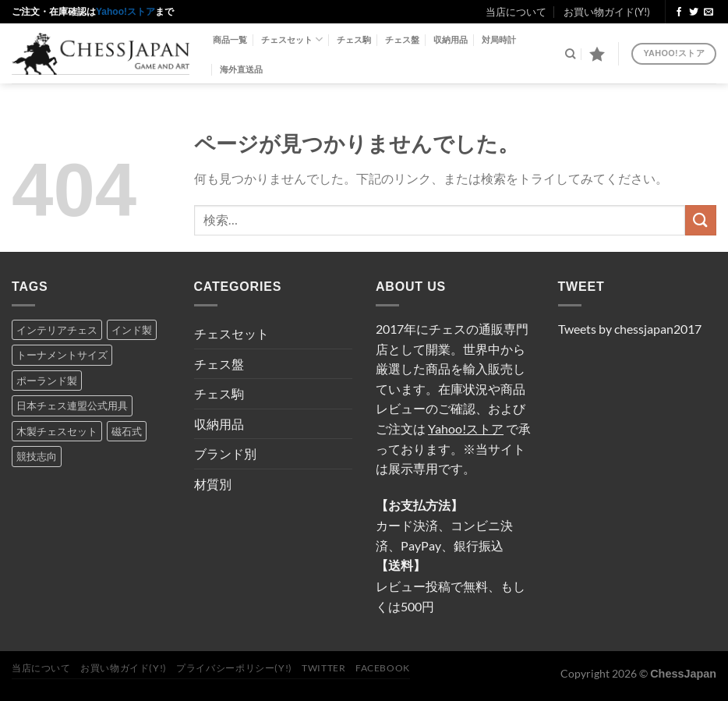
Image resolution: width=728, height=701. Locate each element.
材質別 (213, 484)
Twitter (323, 668)
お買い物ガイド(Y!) (607, 12)
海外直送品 (241, 69)
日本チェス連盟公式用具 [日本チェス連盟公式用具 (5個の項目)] (72, 405)
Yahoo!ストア (125, 12)
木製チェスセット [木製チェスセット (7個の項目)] (57, 431)
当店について (516, 12)
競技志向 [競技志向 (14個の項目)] (37, 456)
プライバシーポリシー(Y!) (234, 668)
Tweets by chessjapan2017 (630, 329)
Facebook (383, 668)
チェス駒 (354, 40)
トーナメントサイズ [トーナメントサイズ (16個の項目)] (62, 355)
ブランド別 (225, 453)
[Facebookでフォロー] (679, 12)
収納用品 (451, 40)
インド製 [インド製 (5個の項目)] (132, 330)
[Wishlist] (597, 54)
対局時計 (499, 40)
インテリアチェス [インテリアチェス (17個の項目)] (57, 330)
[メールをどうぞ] (709, 12)
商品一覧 (230, 40)
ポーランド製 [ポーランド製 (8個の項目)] (47, 381)
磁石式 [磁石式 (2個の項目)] (127, 431)
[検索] (570, 54)
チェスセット (292, 39)
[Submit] (701, 220)
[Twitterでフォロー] (694, 12)
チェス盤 (402, 40)
